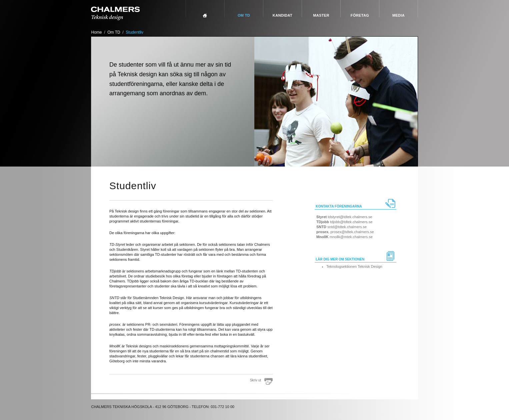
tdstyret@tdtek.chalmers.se (350, 217)
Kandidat (282, 15)
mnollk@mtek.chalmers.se (351, 237)
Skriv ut (255, 380)
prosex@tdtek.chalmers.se (352, 232)
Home (97, 32)
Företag (360, 15)
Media (398, 15)
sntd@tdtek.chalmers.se (347, 227)
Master (321, 15)
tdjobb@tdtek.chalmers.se (351, 222)
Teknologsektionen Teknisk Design (354, 266)
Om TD (244, 15)
